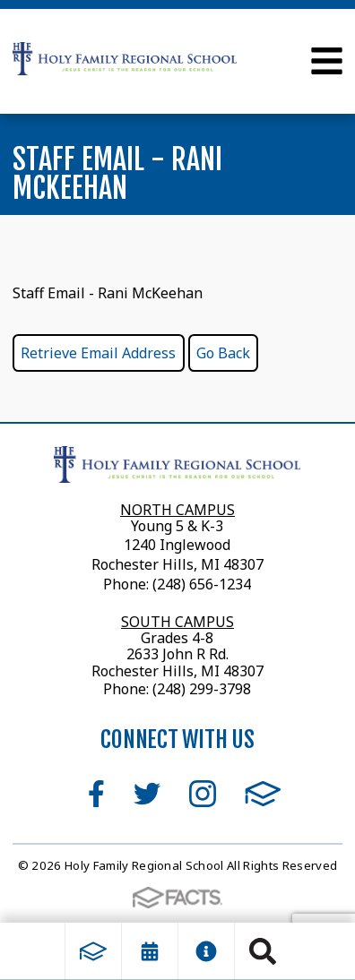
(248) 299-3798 (200, 689)
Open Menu (327, 61)
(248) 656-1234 (202, 584)
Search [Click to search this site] (263, 951)
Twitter (147, 794)
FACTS (263, 794)
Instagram (203, 794)
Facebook (96, 794)
